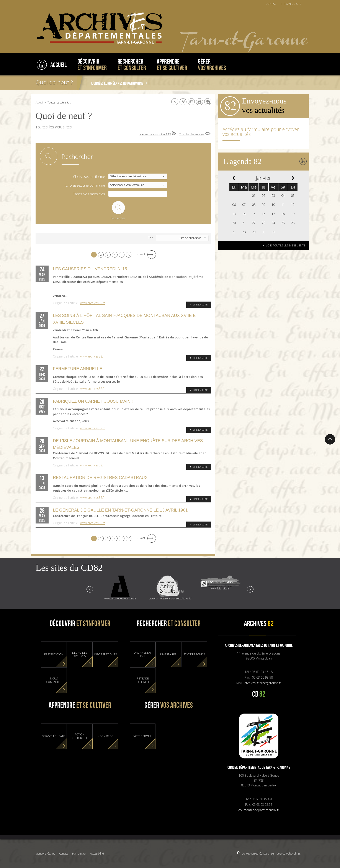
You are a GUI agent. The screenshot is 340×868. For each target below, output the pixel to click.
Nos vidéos (105, 736)
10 (129, 255)
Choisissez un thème (89, 177)
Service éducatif (54, 736)
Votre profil (142, 736)
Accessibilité (97, 854)
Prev (90, 589)
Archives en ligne (143, 655)
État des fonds (194, 655)
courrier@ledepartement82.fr (259, 810)
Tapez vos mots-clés (89, 194)
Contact (64, 854)
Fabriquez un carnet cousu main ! (93, 401)
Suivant (141, 254)
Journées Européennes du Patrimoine (117, 84)
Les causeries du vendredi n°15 (90, 269)
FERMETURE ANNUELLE (78, 369)
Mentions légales (45, 854)
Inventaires (168, 655)
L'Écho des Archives (80, 655)
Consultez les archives (192, 134)
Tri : (150, 238)
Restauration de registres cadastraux (100, 477)
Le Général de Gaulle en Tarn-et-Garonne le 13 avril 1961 (120, 510)
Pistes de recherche (143, 680)
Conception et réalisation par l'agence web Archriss (271, 854)
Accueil (40, 103)
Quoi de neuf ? (54, 82)
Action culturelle (80, 736)
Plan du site (79, 854)
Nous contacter (54, 680)
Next (250, 589)
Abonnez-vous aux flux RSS (155, 134)
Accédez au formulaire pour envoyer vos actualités (261, 131)
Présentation (54, 655)
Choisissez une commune (85, 185)
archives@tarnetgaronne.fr (263, 683)
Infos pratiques (105, 655)
